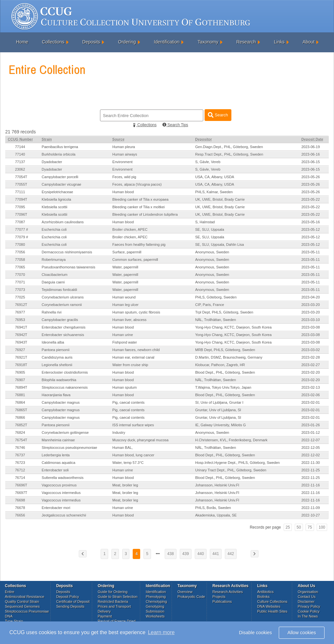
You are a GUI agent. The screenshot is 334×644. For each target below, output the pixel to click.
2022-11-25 (310, 470)
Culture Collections (272, 602)
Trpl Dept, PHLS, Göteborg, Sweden (224, 312)
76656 (20, 515)
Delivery (104, 611)
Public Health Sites (272, 611)
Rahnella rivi (52, 312)
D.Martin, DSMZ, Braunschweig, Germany (229, 357)
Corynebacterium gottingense (65, 432)
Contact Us (307, 597)
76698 (20, 500)
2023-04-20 (310, 297)
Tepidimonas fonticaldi (59, 290)
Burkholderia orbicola (59, 154)
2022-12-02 (310, 455)
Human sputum (125, 387)
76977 (20, 312)
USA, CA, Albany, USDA (215, 177)
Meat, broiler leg (125, 485)
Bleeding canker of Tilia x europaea (141, 199)
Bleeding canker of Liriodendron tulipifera (145, 214)
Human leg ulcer (125, 305)
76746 (20, 448)
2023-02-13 (310, 387)
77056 (20, 252)
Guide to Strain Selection (118, 597)
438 (171, 554)
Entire (10, 592)
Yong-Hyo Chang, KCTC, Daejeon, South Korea (233, 327)
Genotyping (155, 606)
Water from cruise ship (130, 365)
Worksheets (155, 616)
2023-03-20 (310, 305)
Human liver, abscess (130, 320)
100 (322, 527)
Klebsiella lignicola (57, 199)
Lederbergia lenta (56, 455)
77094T (21, 199)
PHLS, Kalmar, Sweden (214, 192)
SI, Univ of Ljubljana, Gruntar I (219, 402)
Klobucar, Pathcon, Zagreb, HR (220, 365)
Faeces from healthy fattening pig (139, 245)
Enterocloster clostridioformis (65, 372)
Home (22, 42)
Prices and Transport (114, 606)
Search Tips (175, 125)
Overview (185, 592)
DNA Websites (269, 606)
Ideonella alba (53, 342)
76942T (21, 335)
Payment (105, 616)
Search (218, 115)
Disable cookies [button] (255, 633)
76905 (20, 372)
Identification (167, 42)
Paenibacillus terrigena (60, 147)
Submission (155, 611)
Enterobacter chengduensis (64, 327)
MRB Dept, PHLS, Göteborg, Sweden (225, 350)
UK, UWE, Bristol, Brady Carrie (220, 199)
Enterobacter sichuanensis (63, 335)
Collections (53, 42)
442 (231, 554)
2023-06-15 (310, 162)
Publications (222, 602)
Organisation (308, 592)
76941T (21, 327)
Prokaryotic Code (191, 597)
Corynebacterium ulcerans (63, 297)
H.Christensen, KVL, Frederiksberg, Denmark (231, 440)
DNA (9, 616)
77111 (20, 192)
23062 (20, 169)
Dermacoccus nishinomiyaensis (67, 252)
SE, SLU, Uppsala (210, 229)
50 (299, 527)
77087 (20, 222)
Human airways (125, 154)
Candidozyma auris (57, 357)
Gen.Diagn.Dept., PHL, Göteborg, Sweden (229, 147)
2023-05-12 (310, 229)
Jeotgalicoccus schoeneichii (64, 515)
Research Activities (228, 592)
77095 (20, 207)
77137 (20, 162)
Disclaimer (306, 602)
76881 (20, 395)
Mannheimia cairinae (58, 440)
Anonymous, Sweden (212, 252)
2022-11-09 (310, 508)
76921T (21, 357)
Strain (47, 139)
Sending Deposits (70, 606)
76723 (20, 463)
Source (118, 139)
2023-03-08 (310, 327)
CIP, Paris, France (209, 305)
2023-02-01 (310, 402)
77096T (21, 214)
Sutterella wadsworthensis (63, 478)
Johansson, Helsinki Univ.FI (217, 485)
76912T (21, 305)
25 (288, 527)
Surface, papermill (127, 252)
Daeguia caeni (53, 282)
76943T (21, 342)
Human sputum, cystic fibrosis (136, 312)
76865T (21, 410)
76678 (20, 508)
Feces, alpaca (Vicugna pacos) (137, 184)
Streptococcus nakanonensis (65, 387)
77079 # (22, 237)
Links (279, 42)
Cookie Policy (309, 611)
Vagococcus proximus (59, 485)
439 (186, 554)
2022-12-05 (310, 448)
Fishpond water (125, 342)
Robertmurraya (54, 260)
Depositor (203, 139)
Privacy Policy (309, 606)
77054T (21, 177)
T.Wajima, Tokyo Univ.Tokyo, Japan (223, 387)
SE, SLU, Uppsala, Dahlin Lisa (219, 245)
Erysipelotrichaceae (58, 192)
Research (246, 42)
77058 (20, 260)
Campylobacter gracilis (60, 320)
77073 (20, 290)
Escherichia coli (54, 229)
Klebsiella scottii (55, 207)
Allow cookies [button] (302, 633)
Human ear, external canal (133, 357)
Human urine (123, 335)
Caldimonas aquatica (59, 463)
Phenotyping (156, 597)
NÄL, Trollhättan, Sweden (216, 320)
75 (310, 527)
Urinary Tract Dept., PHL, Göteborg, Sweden (231, 470)
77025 (20, 297)
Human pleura (124, 147)
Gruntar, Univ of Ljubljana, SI (218, 410)
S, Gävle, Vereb (208, 162)
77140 (20, 154)
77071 (20, 282)
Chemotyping (156, 602)
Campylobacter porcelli (60, 177)
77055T (21, 184)
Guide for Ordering (113, 592)
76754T (21, 440)
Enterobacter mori (56, 508)
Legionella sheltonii (57, 365)
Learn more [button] (161, 632)
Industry (119, 432)
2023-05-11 (310, 252)
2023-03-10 (310, 320)
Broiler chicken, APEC (130, 229)
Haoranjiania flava (56, 395)
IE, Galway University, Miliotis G (220, 425)
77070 (20, 275)
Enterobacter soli (55, 470)
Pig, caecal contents (128, 402)
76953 (20, 320)
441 (216, 554)
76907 (20, 380)
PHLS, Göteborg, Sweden (216, 297)
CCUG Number (20, 139)
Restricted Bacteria (113, 602)
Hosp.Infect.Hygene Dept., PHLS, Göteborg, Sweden (237, 463)
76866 (20, 417)
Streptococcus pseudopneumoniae (69, 448)
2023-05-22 (310, 199)
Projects (219, 597)
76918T (21, 365)
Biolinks (263, 597)
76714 (20, 478)
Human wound (124, 297)
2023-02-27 (310, 365)
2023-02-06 (310, 395)
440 (201, 554)
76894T (21, 387)
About (309, 42)
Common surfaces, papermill (135, 260)
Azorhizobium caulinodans (63, 222)
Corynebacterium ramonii (62, 305)
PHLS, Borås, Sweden (213, 508)
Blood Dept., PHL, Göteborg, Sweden (225, 372)
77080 (20, 245)
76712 (20, 470)
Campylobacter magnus (61, 402)
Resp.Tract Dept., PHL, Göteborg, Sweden (229, 154)
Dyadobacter (52, 162)
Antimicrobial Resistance (25, 597)
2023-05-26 (310, 177)
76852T (21, 425)
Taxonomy (208, 42)
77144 (20, 147)
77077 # (22, 229)
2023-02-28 (310, 357)
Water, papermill (125, 267)
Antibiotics (265, 592)
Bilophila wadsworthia (59, 380)
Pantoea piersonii (56, 350)
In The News (308, 616)
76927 (20, 350)
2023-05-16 (310, 222)
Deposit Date (312, 139)
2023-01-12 (310, 432)
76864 (20, 402)
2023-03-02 (310, 350)
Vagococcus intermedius (61, 493)
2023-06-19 (310, 147)
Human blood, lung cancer (133, 455)
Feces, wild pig (124, 177)
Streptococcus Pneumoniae (27, 611)
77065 (20, 267)
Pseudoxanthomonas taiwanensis (69, 267)
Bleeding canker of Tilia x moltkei (139, 207)
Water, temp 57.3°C (128, 463)
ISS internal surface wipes (133, 425)
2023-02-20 (310, 372)
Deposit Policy (68, 597)
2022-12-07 (310, 440)
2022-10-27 (310, 515)
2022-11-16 (310, 485)
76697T (21, 493)
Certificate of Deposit (73, 602)
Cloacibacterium (55, 275)
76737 (20, 455)
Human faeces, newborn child (136, 350)
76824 (20, 432)
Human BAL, (123, 448)
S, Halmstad (205, 222)
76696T (21, 485)
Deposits (91, 42)
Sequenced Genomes (22, 606)
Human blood (123, 192)
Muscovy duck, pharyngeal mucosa (141, 440)
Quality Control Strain (22, 602)
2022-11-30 (310, 463)
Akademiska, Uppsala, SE (216, 515)
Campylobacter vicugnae (62, 184)
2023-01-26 (310, 425)
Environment (123, 162)
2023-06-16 (310, 154)
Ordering (127, 42)
